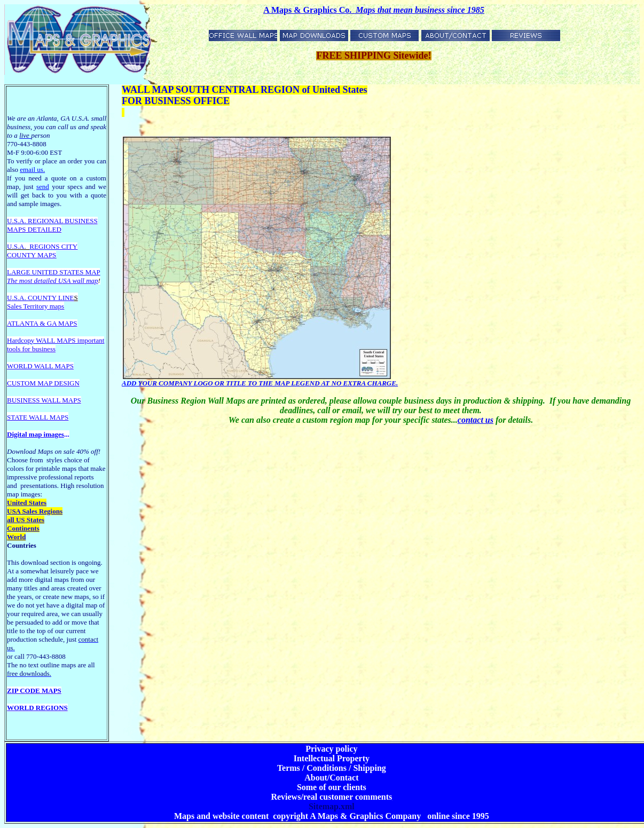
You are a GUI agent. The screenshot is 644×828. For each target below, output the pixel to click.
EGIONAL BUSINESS (65, 221)
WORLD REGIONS (37, 708)
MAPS (16, 229)
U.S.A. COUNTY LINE (41, 298)
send (43, 187)
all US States (26, 520)
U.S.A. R (20, 221)
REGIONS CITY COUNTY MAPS (42, 251)
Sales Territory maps (36, 306)
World (16, 537)
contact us (476, 420)
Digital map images (36, 434)
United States (27, 503)
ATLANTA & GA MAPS (42, 323)
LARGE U (22, 272)
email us (32, 169)
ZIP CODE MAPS (34, 691)
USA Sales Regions (35, 511)
